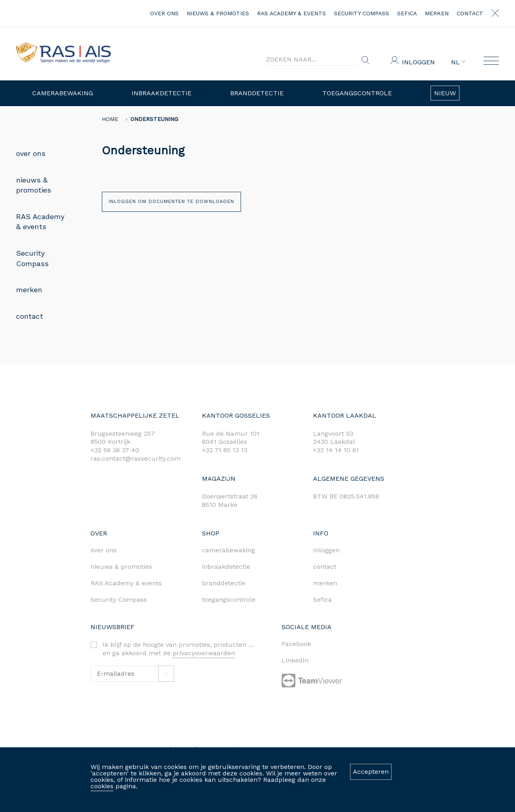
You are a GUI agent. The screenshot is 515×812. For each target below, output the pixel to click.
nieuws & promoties (218, 13)
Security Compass (362, 13)
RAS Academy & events (291, 13)
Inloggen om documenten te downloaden (171, 201)
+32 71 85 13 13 (225, 450)
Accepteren (371, 772)
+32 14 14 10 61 (336, 450)
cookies (102, 786)
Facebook (296, 644)
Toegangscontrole (357, 93)
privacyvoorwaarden (204, 653)
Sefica (407, 13)
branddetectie (224, 583)
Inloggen (418, 62)
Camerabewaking (63, 93)
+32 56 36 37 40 (115, 450)
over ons (164, 13)
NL (458, 62)
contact (470, 13)
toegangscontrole (229, 600)
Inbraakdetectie (162, 93)
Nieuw (445, 93)
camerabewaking (229, 550)
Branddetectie (257, 93)
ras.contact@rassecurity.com (136, 458)
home (110, 119)
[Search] (312, 59)
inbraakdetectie (226, 567)
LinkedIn (295, 660)
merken (437, 13)
